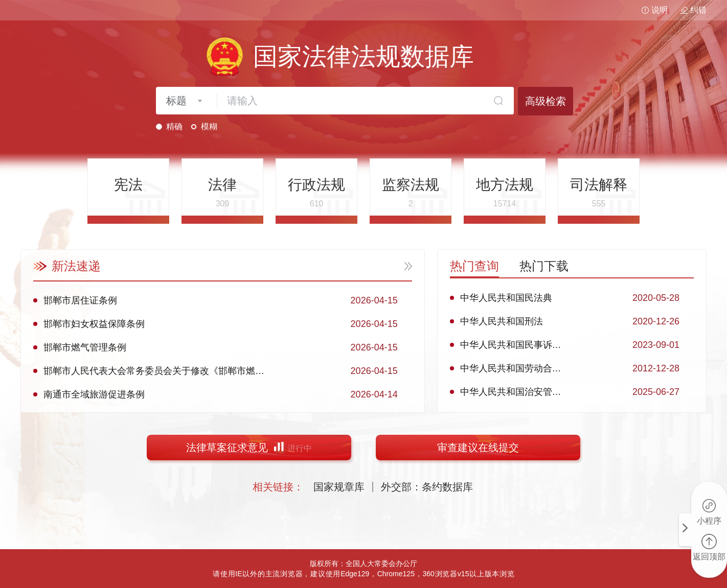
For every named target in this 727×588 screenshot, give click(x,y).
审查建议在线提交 (478, 448)
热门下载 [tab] (544, 266)
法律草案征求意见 (249, 448)
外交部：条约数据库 (427, 487)
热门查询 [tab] (474, 266)
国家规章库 (339, 487)
